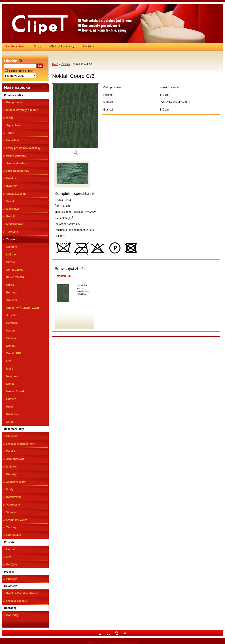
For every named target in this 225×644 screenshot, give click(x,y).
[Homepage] (16, 47)
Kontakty (88, 47)
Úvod (55, 64)
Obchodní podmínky (62, 47)
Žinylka (66, 64)
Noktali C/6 (64, 276)
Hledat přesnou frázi (21, 71)
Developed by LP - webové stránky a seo (112, 642)
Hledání (11, 61)
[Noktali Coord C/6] (76, 121)
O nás (37, 47)
